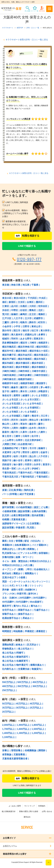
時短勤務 (18, 631)
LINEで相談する (27, 246)
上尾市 (15, 424)
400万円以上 (9, 686)
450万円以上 (39, 682)
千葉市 (24, 448)
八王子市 (18, 318)
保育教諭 (7, 755)
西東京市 (38, 339)
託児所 (6, 515)
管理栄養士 (17, 750)
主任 (11, 541)
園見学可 (7, 606)
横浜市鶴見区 (9, 347)
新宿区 (12, 302)
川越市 (26, 416)
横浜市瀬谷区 (23, 363)
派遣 (4, 490)
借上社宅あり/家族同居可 (15, 657)
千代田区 (32, 298)
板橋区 (15, 314)
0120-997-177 (29, 259)
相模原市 (43, 343)
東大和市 (45, 331)
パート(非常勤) (10, 494)
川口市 (44, 416)
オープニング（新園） (14, 569)
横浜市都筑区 (39, 367)
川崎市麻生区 (9, 379)
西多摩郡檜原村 (10, 343)
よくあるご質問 (15, 806)
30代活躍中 (39, 598)
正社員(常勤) (15, 490)
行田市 (6, 420)
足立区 (33, 314)
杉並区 (24, 310)
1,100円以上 (8, 737)
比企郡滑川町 (25, 444)
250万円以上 (9, 690)
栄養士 (6, 750)
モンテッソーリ (40, 582)
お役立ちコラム (10, 846)
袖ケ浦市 (18, 465)
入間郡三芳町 (9, 444)
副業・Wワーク (24, 557)
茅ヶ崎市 (45, 387)
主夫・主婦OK (10, 598)
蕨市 (40, 424)
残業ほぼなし (9, 549)
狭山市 (6, 424)
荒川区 (6, 314)
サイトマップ (30, 806)
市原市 (24, 456)
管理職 (19, 541)
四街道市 (7, 465)
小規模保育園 (9, 511)
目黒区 (24, 306)
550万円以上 (9, 682)
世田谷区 (43, 306)
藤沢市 (24, 387)
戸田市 (6, 428)
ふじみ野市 (8, 440)
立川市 (28, 318)
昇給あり (27, 618)
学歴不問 (21, 594)
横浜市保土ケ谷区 (39, 351)
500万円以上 (24, 682)
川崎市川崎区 (9, 371)
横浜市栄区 (37, 363)
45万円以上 (22, 704)
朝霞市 (24, 428)
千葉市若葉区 (41, 473)
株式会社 (7, 573)
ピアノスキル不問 (27, 553)
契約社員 (29, 490)
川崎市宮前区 (41, 375)
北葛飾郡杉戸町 (10, 448)
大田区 (33, 306)
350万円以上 (24, 686)
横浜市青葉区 (23, 367)
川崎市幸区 (24, 371)
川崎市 (33, 343)
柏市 (16, 456)
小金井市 (7, 326)
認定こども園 (41, 507)
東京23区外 (20, 298)
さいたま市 (24, 469)
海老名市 (7, 396)
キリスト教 (21, 586)
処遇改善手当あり (11, 618)
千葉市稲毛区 (27, 477)
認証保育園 (24, 511)
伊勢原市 (43, 391)
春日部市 (45, 420)
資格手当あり (25, 614)
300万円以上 (39, 686)
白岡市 (19, 440)
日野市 (26, 326)
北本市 (33, 432)
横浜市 (24, 343)
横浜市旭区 (40, 359)
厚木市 (24, 391)
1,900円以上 (23, 725)
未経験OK (30, 590)
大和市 (33, 391)
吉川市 (35, 436)
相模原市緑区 (25, 379)
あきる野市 (26, 339)
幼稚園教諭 (31, 750)
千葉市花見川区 (10, 477)
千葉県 (35, 285)
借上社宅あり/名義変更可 (15, 661)
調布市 (33, 322)
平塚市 (6, 387)
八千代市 (43, 456)
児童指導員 (19, 755)
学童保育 (20, 528)
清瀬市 (6, 335)
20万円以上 (8, 712)
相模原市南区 (27, 383)
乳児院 (31, 528)
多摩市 (42, 335)
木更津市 (7, 452)
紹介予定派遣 (26, 494)
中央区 (42, 298)
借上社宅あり (25, 649)
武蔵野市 (38, 318)
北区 (40, 310)
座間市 (17, 396)
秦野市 (15, 391)
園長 (4, 541)
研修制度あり (9, 649)
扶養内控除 (8, 557)
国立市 (17, 331)
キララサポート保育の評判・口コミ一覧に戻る (27, 40)
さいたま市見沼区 (11, 404)
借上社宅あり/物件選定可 (15, 665)
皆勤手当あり (9, 614)
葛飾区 (42, 314)
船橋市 (42, 448)
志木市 (33, 428)
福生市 (26, 331)
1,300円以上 (23, 733)
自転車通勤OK (22, 545)
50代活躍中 (22, 602)
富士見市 (7, 436)
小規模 (22, 577)
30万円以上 (22, 708)
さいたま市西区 (39, 396)
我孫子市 (7, 460)
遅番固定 (41, 631)
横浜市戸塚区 (9, 359)
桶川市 (15, 432)
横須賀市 (41, 383)
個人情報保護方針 (9, 811)
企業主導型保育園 (20, 515)
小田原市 (34, 387)
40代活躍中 (8, 602)
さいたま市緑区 (28, 412)
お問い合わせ (47, 811)
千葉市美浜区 (9, 473)
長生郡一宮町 (9, 469)
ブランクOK (8, 594)
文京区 (21, 302)
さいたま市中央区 (32, 404)
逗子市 (6, 391)
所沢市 (15, 420)
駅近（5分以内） (33, 541)
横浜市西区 (42, 347)
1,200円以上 (38, 733)
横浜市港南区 (25, 359)
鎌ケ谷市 (18, 460)
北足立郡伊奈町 (33, 440)
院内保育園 (37, 515)
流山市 (33, 456)
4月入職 (28, 565)
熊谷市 (35, 416)
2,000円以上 (8, 725)
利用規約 (42, 806)
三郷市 (17, 436)
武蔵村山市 (31, 335)
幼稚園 (6, 519)
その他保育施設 (24, 507)
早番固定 (29, 631)
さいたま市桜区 (10, 408)
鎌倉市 (15, 387)
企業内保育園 (39, 511)
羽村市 (15, 339)
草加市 (24, 424)
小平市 (17, 326)
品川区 (15, 306)
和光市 (42, 428)
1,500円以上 (38, 729)
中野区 (15, 310)
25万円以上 (36, 708)
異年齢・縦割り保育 (13, 590)
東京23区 (7, 298)
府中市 (15, 322)
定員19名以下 (9, 577)
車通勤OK (7, 545)
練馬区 (24, 314)
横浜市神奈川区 (26, 347)
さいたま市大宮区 (30, 400)
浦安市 (37, 460)
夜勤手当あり (25, 610)
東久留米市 (17, 335)
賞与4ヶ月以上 (21, 606)
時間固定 (7, 631)
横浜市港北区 (41, 355)
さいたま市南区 (10, 412)
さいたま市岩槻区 (11, 416)
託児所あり (33, 645)
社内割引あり (9, 669)
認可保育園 (8, 507)
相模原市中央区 (10, 383)
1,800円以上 (38, 725)
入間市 (15, 428)
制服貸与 (36, 669)
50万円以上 (8, 704)
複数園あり (31, 573)
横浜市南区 (21, 351)
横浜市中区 (8, 351)
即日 (30, 569)
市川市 (33, 448)
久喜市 (24, 432)
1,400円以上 (8, 733)
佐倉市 (44, 452)
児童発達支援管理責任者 (15, 759)
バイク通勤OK (39, 545)
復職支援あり (37, 665)
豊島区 (33, 310)
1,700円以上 (8, 729)
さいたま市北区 (10, 400)
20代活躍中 (25, 598)
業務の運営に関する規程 (29, 811)
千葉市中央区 (25, 473)
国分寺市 (7, 331)
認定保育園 (8, 528)
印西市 (28, 465)
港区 (4, 302)
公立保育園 (33, 524)
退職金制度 (8, 645)
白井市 (37, 465)
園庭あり (18, 573)
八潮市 (42, 432)
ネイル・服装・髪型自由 (15, 561)
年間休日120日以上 (12, 565)
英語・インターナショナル (16, 582)
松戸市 (17, 452)
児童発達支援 (18, 519)
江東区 (6, 306)
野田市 (26, 452)
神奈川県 (16, 285)
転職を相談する (27, 236)
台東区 (30, 302)
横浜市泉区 (8, 367)
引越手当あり (41, 610)
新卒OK (32, 594)
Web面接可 (36, 602)
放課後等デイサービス (14, 524)
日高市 (26, 436)
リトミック (35, 586)
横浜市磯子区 (9, 355)
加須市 (24, 420)
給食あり (20, 645)
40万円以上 (36, 704)
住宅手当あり (9, 610)
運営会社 (27, 817)
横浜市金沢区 (25, 355)
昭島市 (24, 322)
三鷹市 (6, 322)
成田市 (35, 452)
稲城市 (6, 339)
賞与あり (35, 606)
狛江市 (35, 331)
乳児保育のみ (9, 553)
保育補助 (43, 553)
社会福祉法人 (41, 569)
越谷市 (33, 424)
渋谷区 (6, 310)
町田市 (42, 322)
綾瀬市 (26, 396)
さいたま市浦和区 (30, 408)
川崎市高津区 (9, 375)
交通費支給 (24, 669)
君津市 (28, 460)
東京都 (6, 285)
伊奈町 (35, 469)
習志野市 (7, 456)
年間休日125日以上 (40, 561)
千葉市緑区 (42, 477)
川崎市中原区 (39, 371)
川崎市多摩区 (25, 375)
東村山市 (36, 326)
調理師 (42, 750)
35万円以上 (8, 708)
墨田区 (39, 302)
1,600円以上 (23, 729)
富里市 (46, 465)
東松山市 (34, 420)
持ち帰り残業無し (27, 549)
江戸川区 (7, 318)
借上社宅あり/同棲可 (13, 653)
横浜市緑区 (8, 363)
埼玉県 (26, 285)
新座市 (6, 432)
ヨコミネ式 (8, 586)
